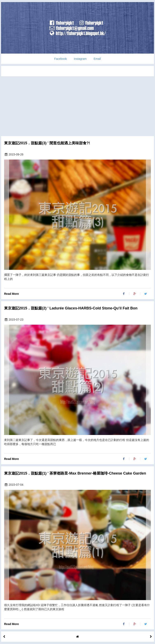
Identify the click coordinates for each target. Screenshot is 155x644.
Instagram (80, 59)
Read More (12, 294)
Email (97, 59)
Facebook (60, 59)
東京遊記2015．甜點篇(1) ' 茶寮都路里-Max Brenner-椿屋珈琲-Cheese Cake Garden (75, 473)
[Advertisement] (77, 105)
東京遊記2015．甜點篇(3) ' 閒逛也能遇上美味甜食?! (47, 143)
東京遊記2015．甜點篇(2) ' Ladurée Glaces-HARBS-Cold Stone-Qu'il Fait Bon (71, 308)
